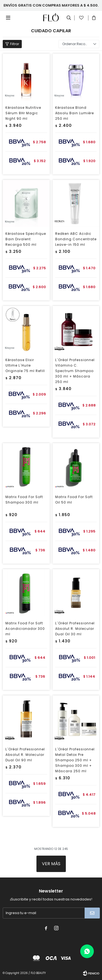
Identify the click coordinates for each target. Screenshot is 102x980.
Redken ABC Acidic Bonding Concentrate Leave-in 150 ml (76, 239)
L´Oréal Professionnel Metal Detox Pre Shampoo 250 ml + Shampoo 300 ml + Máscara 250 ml (75, 760)
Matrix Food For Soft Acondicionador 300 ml (25, 629)
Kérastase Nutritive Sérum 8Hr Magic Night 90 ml (23, 113)
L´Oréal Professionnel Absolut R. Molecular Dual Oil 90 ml (25, 755)
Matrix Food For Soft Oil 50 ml (74, 500)
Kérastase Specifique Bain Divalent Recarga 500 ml (26, 239)
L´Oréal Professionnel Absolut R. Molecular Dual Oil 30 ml (75, 629)
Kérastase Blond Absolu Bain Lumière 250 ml (75, 113)
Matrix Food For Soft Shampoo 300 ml (24, 500)
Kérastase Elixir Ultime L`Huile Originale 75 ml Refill (25, 365)
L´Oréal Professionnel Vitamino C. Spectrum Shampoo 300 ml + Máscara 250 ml (75, 371)
